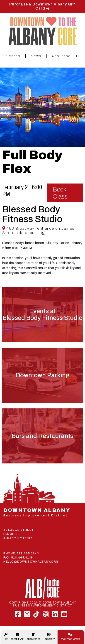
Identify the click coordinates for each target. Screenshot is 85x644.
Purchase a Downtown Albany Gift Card (42, 6)
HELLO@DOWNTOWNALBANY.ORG (31, 562)
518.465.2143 (28, 553)
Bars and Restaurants (42, 436)
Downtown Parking (43, 375)
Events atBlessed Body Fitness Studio (42, 314)
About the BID (65, 56)
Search (13, 56)
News (36, 56)
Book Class (60, 193)
